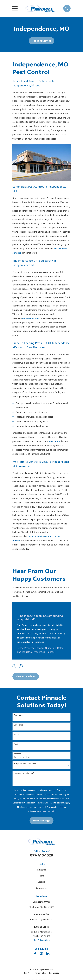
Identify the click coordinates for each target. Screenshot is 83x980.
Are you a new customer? (25, 763)
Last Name (18, 725)
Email (16, 744)
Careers (41, 882)
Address (17, 754)
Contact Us (42, 888)
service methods (31, 318)
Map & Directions (41, 940)
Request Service (41, 41)
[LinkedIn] (48, 954)
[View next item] (21, 666)
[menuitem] (28, 973)
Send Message (41, 821)
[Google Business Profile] (41, 954)
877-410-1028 (42, 855)
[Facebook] (35, 954)
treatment (55, 441)
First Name (18, 715)
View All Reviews (26, 676)
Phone (17, 734)
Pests (41, 876)
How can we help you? (24, 773)
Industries (41, 870)
